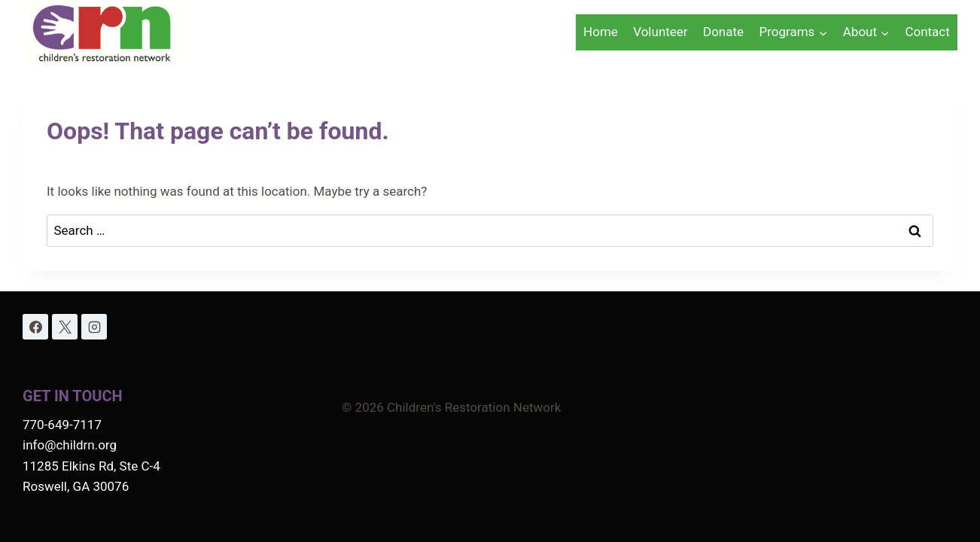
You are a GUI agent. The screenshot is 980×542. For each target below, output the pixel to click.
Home (601, 32)
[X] (65, 327)
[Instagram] (94, 327)
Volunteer (660, 32)
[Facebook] (35, 327)
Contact (927, 32)
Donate (723, 32)
